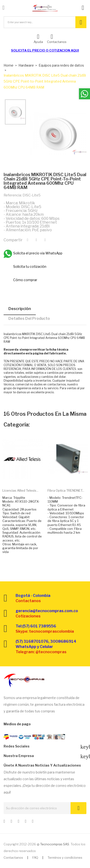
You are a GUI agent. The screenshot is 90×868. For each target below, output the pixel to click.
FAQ (35, 857)
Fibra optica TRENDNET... (66, 490)
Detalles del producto (29, 318)
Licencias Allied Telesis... (20, 490)
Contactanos (13, 857)
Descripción (20, 309)
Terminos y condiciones (65, 857)
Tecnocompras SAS (55, 844)
